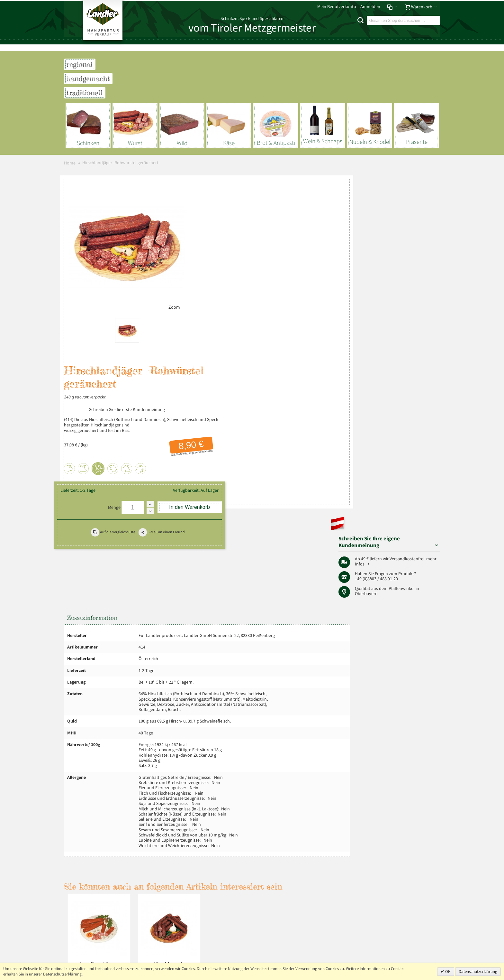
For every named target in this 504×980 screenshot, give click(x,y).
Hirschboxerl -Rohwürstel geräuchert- (169, 751)
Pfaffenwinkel (418, 255)
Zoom (167, 304)
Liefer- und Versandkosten (157, 825)
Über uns (429, 825)
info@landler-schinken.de (408, 939)
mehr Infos (418, 231)
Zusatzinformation (92, 398)
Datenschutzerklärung (478, 971)
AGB (124, 825)
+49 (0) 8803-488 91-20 (410, 921)
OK (447, 971)
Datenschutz (104, 825)
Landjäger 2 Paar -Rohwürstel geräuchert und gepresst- (99, 754)
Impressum (77, 825)
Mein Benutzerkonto (337, 7)
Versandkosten (315, 274)
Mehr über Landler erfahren (95, 892)
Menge (229, 344)
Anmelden (370, 7)
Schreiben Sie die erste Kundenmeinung (249, 232)
